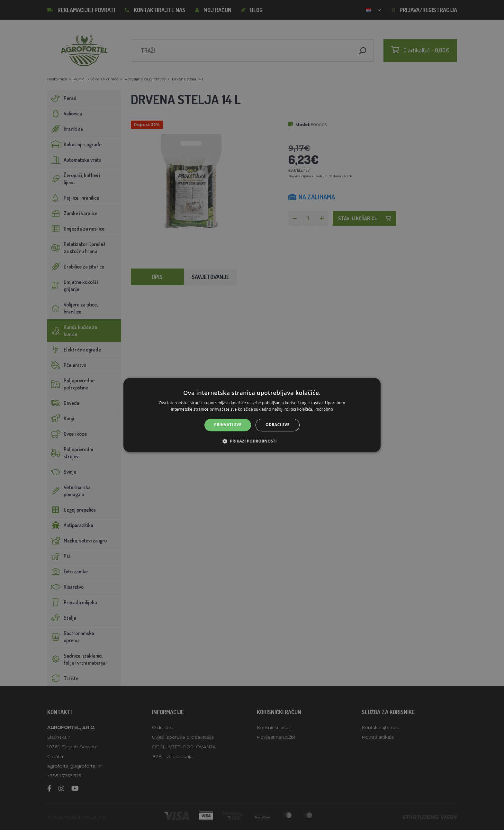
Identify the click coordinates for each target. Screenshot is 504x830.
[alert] (252, 415)
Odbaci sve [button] (278, 425)
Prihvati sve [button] (228, 425)
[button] (252, 441)
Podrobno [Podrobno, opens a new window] (324, 409)
